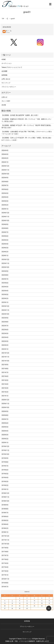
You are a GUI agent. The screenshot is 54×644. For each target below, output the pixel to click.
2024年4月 (5, 244)
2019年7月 (5, 466)
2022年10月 (5, 314)
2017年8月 (5, 552)
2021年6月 (5, 376)
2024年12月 (5, 213)
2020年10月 (5, 407)
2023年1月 (5, 302)
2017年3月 (5, 571)
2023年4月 (5, 291)
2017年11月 (5, 540)
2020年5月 (5, 427)
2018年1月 (5, 532)
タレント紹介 (6, 101)
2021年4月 (5, 384)
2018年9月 (5, 505)
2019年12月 (5, 446)
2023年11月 (5, 263)
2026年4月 (5, 150)
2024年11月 (5, 217)
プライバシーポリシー (9, 87)
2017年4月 (5, 567)
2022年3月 (5, 341)
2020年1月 (5, 443)
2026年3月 (5, 154)
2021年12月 (5, 353)
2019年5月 (5, 474)
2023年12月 (5, 259)
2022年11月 (5, 310)
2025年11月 (5, 170)
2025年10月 (5, 174)
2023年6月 (5, 283)
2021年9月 (5, 365)
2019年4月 (5, 478)
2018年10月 (5, 501)
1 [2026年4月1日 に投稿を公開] (20, 598)
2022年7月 (5, 326)
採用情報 (4, 75)
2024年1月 (5, 256)
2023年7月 (5, 279)
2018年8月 (5, 509)
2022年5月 (5, 333)
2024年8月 (5, 228)
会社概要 (4, 71)
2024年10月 (5, 221)
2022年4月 (5, 337)
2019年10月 (5, 454)
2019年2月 (5, 485)
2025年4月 (5, 197)
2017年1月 (5, 575)
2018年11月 (5, 497)
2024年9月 (5, 224)
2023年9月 (5, 271)
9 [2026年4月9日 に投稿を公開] (27, 601)
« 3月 (3, 592)
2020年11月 (5, 404)
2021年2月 (5, 392)
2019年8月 (5, 462)
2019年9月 (5, 458)
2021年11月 (5, 357)
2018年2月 (5, 528)
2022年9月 (5, 318)
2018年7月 (5, 513)
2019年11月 (5, 450)
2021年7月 (5, 372)
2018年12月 (5, 493)
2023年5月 (5, 287)
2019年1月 (5, 489)
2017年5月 (5, 563)
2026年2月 (5, 158)
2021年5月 (5, 380)
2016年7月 (5, 587)
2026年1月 (5, 162)
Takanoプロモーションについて (12, 67)
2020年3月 (5, 435)
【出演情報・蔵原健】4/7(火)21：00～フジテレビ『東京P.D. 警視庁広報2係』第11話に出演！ (27, 126)
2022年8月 (5, 322)
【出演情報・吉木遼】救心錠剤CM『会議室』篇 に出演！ (20, 115)
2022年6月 (5, 330)
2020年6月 (5, 423)
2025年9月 (5, 178)
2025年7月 (5, 185)
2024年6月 (5, 236)
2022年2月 (5, 345)
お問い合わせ (6, 79)
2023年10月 (5, 267)
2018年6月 (5, 516)
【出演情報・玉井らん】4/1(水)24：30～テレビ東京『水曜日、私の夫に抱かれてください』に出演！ (26, 139)
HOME (4, 59)
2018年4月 (5, 524)
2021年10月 (5, 361)
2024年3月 (5, 248)
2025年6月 (5, 189)
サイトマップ (6, 83)
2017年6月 (5, 559)
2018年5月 (5, 520)
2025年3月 (5, 201)
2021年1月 (5, 396)
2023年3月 (5, 294)
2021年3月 (5, 388)
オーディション (7, 63)
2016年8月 (5, 583)
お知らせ (4, 97)
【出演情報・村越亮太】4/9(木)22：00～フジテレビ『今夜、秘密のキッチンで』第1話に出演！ (26, 120)
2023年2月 (5, 298)
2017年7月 (5, 555)
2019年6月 (5, 470)
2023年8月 (5, 275)
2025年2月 (5, 205)
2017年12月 (5, 536)
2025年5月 (5, 193)
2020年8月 (5, 415)
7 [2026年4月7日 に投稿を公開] (12, 601)
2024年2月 (5, 252)
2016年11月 (5, 579)
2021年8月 (5, 369)
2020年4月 (5, 431)
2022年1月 (5, 349)
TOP (3, 19)
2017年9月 (5, 548)
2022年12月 (5, 306)
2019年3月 (5, 481)
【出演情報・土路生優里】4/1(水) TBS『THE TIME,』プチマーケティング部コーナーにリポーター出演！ (27, 133)
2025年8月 (5, 182)
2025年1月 (5, 209)
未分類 (4, 105)
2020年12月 (5, 400)
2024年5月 (5, 240)
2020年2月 (5, 439)
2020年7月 (5, 419)
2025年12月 (5, 166)
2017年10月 (5, 544)
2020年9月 (5, 411)
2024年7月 (5, 232)
